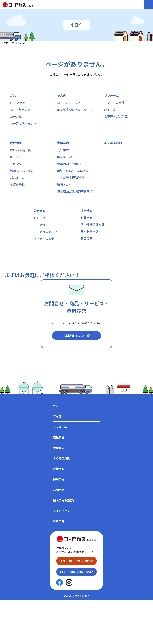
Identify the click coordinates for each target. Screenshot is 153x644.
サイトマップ (90, 244)
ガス (13, 96)
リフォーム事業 (115, 104)
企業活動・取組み (70, 170)
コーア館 (16, 119)
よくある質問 (113, 147)
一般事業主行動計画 (71, 185)
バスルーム (18, 185)
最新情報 (40, 221)
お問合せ (87, 228)
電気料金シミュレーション (76, 111)
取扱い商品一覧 (21, 154)
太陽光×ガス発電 (117, 119)
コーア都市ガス (21, 111)
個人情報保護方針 (93, 236)
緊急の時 (87, 251)
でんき (62, 96)
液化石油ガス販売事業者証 (76, 200)
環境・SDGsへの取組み (73, 177)
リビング (16, 170)
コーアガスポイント (24, 127)
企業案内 (63, 147)
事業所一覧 (65, 162)
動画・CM (64, 193)
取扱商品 (16, 147)
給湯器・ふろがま (22, 177)
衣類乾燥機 (18, 193)
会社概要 (63, 154)
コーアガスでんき (69, 104)
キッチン (16, 162)
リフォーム (112, 96)
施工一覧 (110, 111)
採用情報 (87, 221)
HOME (5, 43)
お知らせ (40, 228)
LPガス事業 (18, 104)
